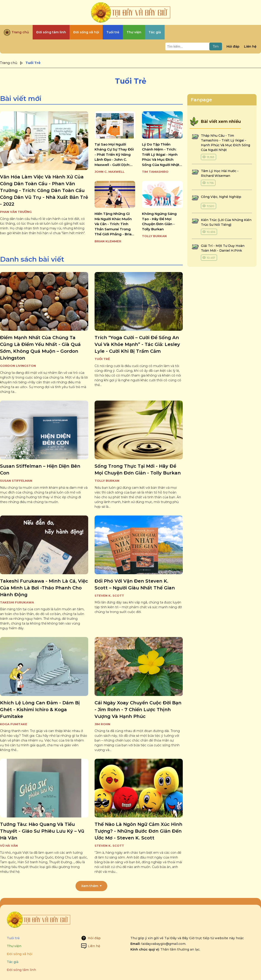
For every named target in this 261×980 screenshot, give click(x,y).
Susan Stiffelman (16, 481)
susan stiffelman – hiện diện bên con (40, 469)
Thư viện (14, 946)
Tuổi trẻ (13, 938)
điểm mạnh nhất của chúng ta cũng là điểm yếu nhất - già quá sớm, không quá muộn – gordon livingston (40, 348)
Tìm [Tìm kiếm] (216, 46)
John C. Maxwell (110, 172)
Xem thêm (90, 886)
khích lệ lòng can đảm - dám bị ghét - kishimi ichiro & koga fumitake (40, 710)
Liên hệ (250, 46)
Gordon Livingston (18, 366)
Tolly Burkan (154, 236)
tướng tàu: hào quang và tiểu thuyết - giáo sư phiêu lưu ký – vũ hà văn (42, 831)
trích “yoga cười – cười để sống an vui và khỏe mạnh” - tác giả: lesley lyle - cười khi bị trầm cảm (137, 344)
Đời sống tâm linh (21, 970)
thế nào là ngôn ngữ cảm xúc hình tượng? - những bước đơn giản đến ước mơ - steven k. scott (138, 831)
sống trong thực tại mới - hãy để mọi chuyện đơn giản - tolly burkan (138, 469)
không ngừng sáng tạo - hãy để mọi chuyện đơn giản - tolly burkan (159, 221)
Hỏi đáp (233, 46)
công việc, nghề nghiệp (221, 197)
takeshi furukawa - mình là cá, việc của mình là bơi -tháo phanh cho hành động (44, 588)
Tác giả (13, 962)
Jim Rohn (102, 724)
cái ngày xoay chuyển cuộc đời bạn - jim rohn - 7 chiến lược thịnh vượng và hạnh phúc (138, 710)
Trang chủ (9, 63)
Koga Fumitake (14, 724)
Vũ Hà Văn (9, 846)
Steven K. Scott (109, 596)
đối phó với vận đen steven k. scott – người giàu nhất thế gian (135, 584)
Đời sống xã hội (20, 954)
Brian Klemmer (108, 241)
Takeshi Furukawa (17, 602)
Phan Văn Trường (16, 212)
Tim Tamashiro (155, 172)
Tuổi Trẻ (102, 359)
